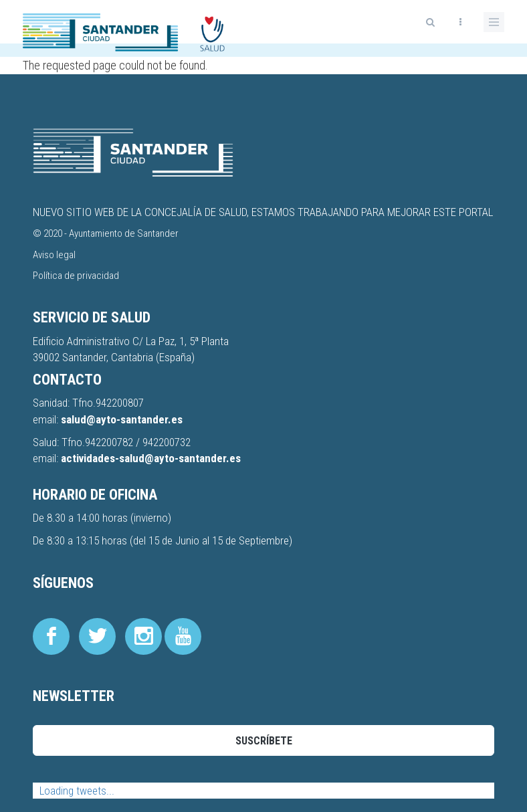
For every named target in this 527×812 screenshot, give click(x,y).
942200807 (120, 403)
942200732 (167, 442)
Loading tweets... (77, 791)
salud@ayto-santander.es (122, 419)
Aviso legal (54, 255)
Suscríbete (264, 741)
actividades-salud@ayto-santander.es (151, 458)
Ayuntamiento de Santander (124, 233)
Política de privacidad (76, 276)
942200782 (110, 442)
